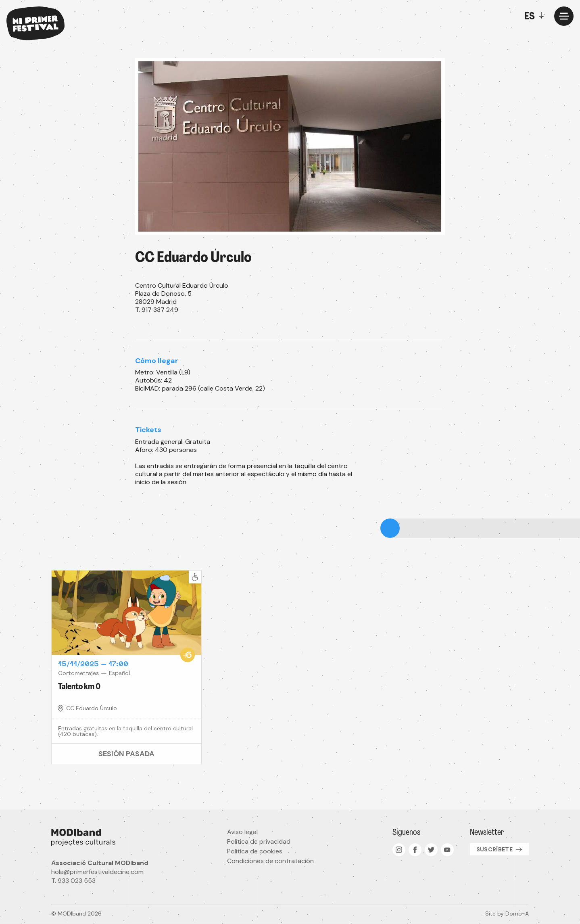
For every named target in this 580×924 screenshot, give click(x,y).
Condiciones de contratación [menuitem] (270, 861)
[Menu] (564, 16)
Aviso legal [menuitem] (242, 832)
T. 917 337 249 (157, 310)
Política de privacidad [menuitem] (259, 841)
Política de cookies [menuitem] (255, 851)
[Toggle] (536, 16)
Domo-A (517, 914)
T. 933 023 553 (73, 881)
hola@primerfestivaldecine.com (97, 872)
